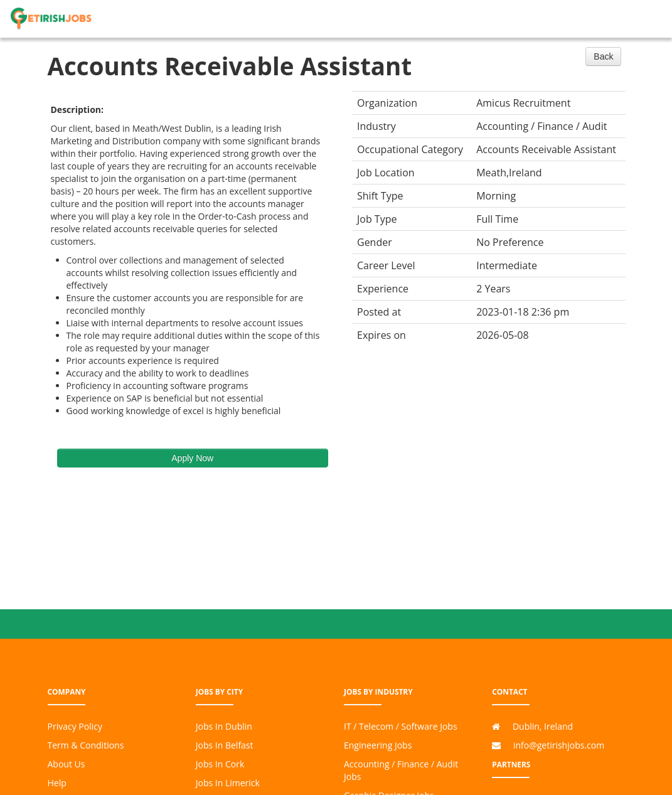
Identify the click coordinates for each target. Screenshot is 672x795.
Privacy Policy (75, 726)
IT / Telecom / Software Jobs (401, 726)
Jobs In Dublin (224, 726)
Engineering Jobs (378, 745)
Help (57, 783)
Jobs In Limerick (228, 783)
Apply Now (192, 458)
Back (603, 56)
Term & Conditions (86, 745)
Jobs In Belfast (225, 745)
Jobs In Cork (220, 764)
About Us (67, 764)
